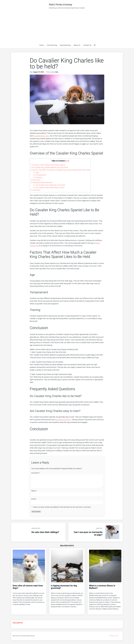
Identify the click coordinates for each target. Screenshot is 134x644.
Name (34, 493)
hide (67, 161)
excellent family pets (41, 136)
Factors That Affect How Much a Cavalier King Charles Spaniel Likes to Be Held (60, 170)
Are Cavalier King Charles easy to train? (49, 187)
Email (34, 501)
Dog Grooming (65, 45)
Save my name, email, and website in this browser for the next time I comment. (62, 509)
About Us (77, 45)
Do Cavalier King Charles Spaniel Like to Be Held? (49, 167)
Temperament (40, 175)
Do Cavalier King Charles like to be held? (49, 185)
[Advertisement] (67, 26)
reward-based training (63, 420)
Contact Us (87, 45)
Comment (36, 473)
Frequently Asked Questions (42, 182)
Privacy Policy (114, 638)
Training (38, 177)
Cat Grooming (52, 45)
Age (36, 172)
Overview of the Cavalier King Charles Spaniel (48, 165)
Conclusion (36, 180)
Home (42, 45)
